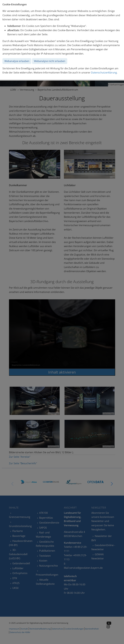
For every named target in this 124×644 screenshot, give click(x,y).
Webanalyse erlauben (17, 61)
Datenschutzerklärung (104, 73)
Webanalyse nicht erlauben (50, 61)
